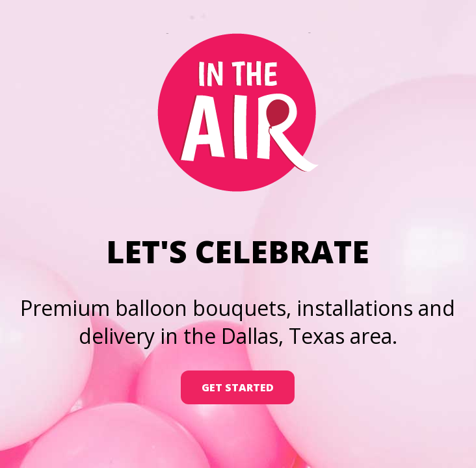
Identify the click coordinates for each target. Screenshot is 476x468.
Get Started (238, 387)
